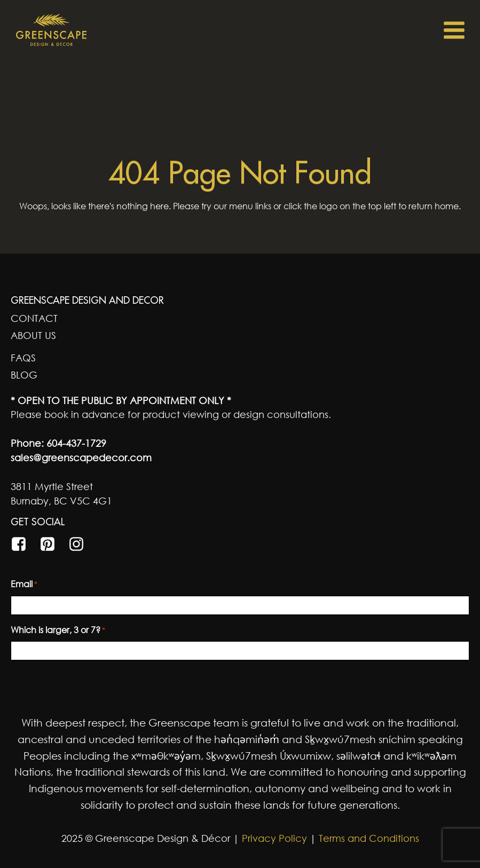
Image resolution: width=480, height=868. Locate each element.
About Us (33, 335)
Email (24, 585)
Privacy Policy (273, 838)
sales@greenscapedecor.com (81, 457)
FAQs (23, 358)
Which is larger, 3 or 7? (58, 630)
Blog (24, 375)
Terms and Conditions (369, 838)
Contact (34, 318)
